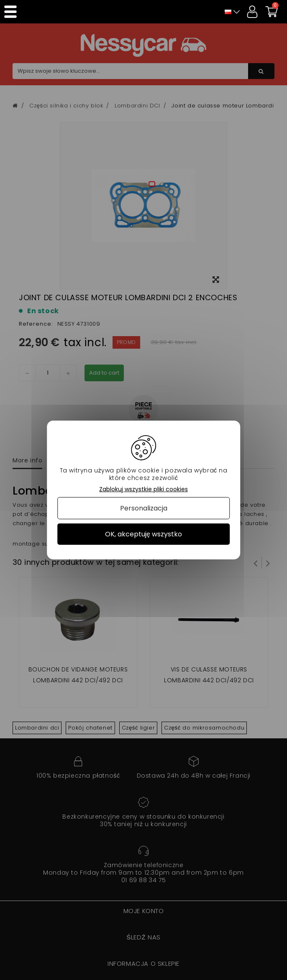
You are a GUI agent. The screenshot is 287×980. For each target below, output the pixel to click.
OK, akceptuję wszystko (143, 534)
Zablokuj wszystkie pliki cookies (143, 489)
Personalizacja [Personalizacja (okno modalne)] (144, 508)
